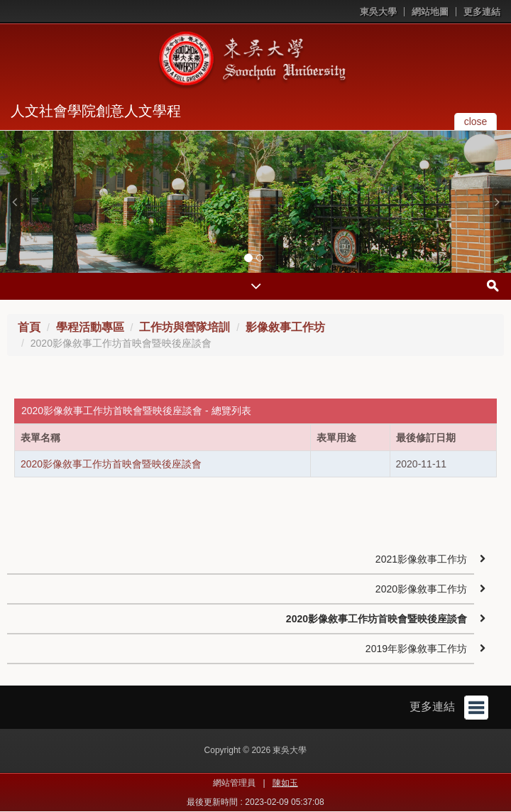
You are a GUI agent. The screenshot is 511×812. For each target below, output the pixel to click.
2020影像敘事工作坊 (421, 589)
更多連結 (482, 12)
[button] (14, 202)
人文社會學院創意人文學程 (96, 111)
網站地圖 (430, 12)
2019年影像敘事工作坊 (416, 649)
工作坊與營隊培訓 (185, 327)
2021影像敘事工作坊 (421, 559)
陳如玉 (285, 783)
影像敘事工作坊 (285, 327)
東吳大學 (378, 12)
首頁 (29, 327)
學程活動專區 (90, 327)
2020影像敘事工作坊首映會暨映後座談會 (111, 464)
